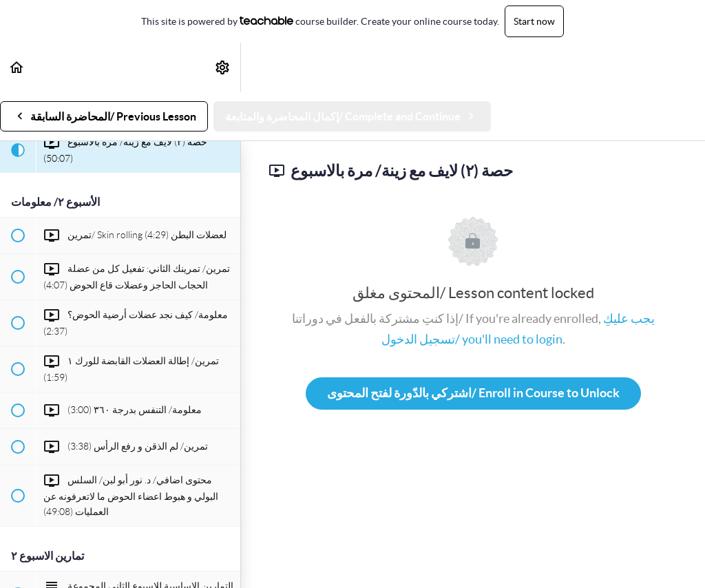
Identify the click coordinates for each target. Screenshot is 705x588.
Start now (534, 21)
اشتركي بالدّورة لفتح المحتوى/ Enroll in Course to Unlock (473, 393)
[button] (17, 67)
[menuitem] (223, 67)
